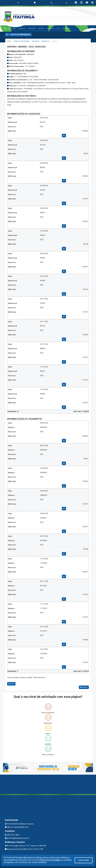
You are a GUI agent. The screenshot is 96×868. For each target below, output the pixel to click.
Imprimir (84, 687)
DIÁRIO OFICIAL (66, 28)
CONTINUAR (83, 860)
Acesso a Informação (22, 41)
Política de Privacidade (50, 860)
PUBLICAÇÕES (51, 28)
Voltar (11, 684)
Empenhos (46, 41)
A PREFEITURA (12, 28)
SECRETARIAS (32, 28)
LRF (59, 28)
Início (9, 41)
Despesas (36, 41)
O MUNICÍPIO (22, 28)
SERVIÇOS (41, 28)
